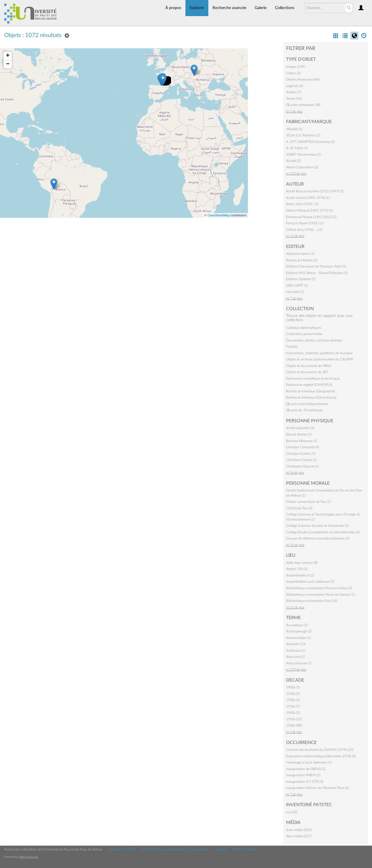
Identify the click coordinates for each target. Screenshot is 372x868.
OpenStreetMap (219, 215)
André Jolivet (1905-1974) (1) (308, 198)
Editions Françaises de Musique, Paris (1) (316, 266)
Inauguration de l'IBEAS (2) (306, 769)
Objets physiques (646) (303, 79)
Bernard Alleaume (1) (302, 441)
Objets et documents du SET (307, 372)
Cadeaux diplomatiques (304, 328)
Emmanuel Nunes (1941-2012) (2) (311, 217)
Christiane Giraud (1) (301, 460)
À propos (173, 8)
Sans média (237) (299, 836)
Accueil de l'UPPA (122, 849)
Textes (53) (294, 99)
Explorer (197, 8)
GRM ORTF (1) (297, 286)
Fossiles (292, 347)
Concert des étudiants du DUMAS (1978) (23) (320, 750)
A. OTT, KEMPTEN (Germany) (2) (310, 142)
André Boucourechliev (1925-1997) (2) (315, 191)
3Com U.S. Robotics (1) (303, 135)
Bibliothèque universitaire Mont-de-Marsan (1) (320, 595)
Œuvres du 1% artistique (304, 410)
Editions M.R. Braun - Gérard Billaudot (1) (317, 273)
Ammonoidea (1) (298, 638)
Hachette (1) (295, 292)
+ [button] (8, 56)
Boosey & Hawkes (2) (302, 260)
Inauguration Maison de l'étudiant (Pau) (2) (317, 788)
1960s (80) (294, 725)
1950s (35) (294, 719)
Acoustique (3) (297, 625)
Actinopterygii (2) (299, 631)
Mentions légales (245, 849)
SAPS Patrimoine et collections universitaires (175, 849)
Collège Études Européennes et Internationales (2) (323, 532)
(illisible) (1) (294, 129)
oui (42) (292, 812)
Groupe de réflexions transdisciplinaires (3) (318, 538)
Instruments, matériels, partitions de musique (319, 353)
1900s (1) (293, 687)
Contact (220, 849)
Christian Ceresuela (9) (303, 447)
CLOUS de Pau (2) (299, 508)
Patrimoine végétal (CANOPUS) (309, 385)
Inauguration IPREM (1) (303, 775)
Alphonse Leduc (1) (300, 254)
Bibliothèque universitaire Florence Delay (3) (319, 588)
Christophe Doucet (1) (302, 466)
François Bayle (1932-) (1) (305, 223)
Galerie (261, 8)
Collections (285, 8)
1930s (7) (293, 706)
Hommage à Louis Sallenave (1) (309, 762)
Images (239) (295, 67)
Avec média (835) (299, 830)
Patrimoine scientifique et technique (313, 378)
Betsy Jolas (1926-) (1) (302, 204)
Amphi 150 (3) (297, 569)
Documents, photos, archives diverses (314, 340)
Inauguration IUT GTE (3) (305, 782)
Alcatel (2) (293, 161)
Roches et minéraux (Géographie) (311, 391)
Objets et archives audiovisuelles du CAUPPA (320, 359)
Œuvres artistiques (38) (303, 105)
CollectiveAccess (28, 857)
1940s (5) (293, 713)
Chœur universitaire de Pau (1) (308, 502)
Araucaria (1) (295, 657)
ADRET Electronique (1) (304, 155)
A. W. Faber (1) (297, 148)
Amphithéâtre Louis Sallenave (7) (310, 582)
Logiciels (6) (295, 86)
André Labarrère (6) (300, 428)
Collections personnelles (304, 334)
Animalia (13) (296, 644)
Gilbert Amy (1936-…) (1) (304, 230)
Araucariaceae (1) (299, 663)
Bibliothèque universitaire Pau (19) (312, 601)
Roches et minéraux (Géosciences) (311, 397)
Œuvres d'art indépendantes (307, 404)
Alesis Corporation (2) (302, 167)
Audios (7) (294, 92)
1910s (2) (293, 694)
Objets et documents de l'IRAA (309, 366)
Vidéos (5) (293, 73)
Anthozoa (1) (296, 651)
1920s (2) (293, 700)
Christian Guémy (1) (301, 454)
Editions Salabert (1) (301, 279)
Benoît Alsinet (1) (299, 434)
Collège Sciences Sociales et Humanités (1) (317, 526)
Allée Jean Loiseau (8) (302, 563)
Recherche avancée (229, 8)
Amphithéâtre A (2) (300, 575)
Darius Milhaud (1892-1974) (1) (310, 210)
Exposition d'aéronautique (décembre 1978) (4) (321, 756)
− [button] (8, 64)
